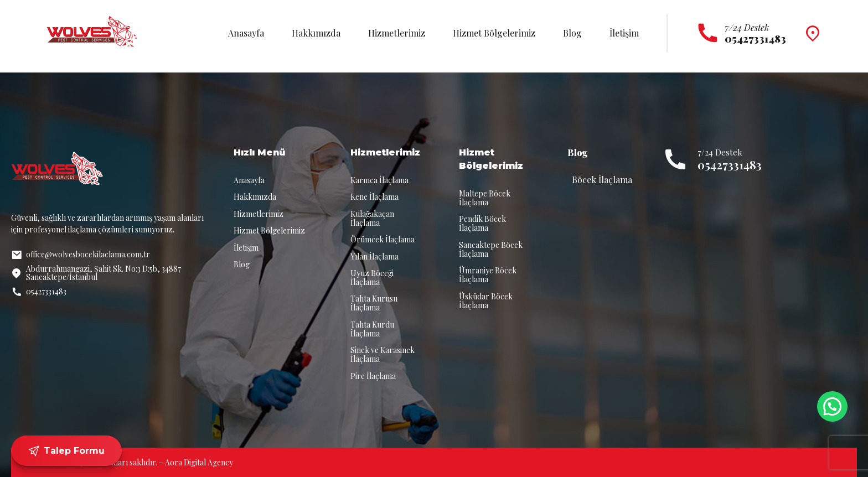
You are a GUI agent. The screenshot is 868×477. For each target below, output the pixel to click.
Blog (572, 33)
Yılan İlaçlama (374, 256)
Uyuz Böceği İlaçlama (372, 278)
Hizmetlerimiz (397, 33)
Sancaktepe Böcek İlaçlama (491, 249)
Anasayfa (246, 33)
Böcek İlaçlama (602, 180)
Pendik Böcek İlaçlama (482, 223)
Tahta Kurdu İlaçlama (372, 329)
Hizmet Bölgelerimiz (494, 33)
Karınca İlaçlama (379, 180)
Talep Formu (66, 451)
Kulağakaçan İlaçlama (372, 218)
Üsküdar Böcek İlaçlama (486, 301)
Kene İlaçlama (374, 197)
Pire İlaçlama (373, 376)
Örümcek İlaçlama (383, 239)
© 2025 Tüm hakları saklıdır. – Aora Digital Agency (147, 462)
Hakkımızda (316, 33)
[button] (832, 406)
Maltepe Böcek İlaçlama (485, 198)
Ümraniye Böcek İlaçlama (488, 275)
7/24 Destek (747, 27)
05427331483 (730, 165)
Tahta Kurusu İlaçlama (374, 303)
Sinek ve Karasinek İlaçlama (383, 354)
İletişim (624, 33)
